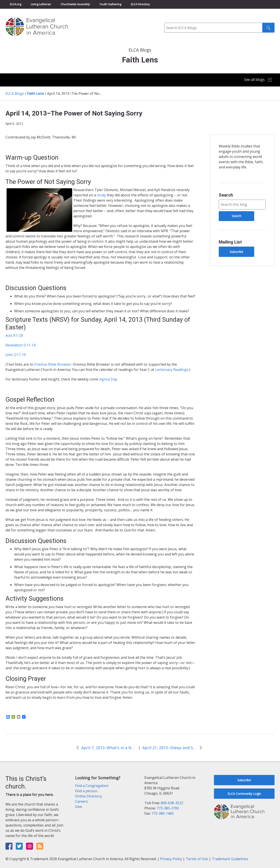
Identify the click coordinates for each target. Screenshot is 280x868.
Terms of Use (197, 859)
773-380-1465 (163, 813)
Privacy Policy (171, 859)
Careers (81, 801)
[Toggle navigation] (257, 80)
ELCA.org (16, 4)
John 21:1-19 (16, 355)
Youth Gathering (110, 4)
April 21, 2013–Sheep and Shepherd (170, 748)
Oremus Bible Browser (53, 364)
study (101, 195)
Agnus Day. (109, 379)
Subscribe (236, 252)
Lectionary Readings (172, 370)
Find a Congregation (92, 786)
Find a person (86, 791)
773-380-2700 (168, 808)
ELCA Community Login (244, 794)
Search (226, 195)
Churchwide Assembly (75, 4)
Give (79, 807)
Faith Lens (36, 93)
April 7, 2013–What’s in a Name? (109, 748)
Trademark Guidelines (230, 859)
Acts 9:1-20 (14, 335)
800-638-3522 (172, 803)
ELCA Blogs (15, 93)
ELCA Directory (140, 4)
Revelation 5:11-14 (20, 345)
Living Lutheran (41, 4)
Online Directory (88, 796)
